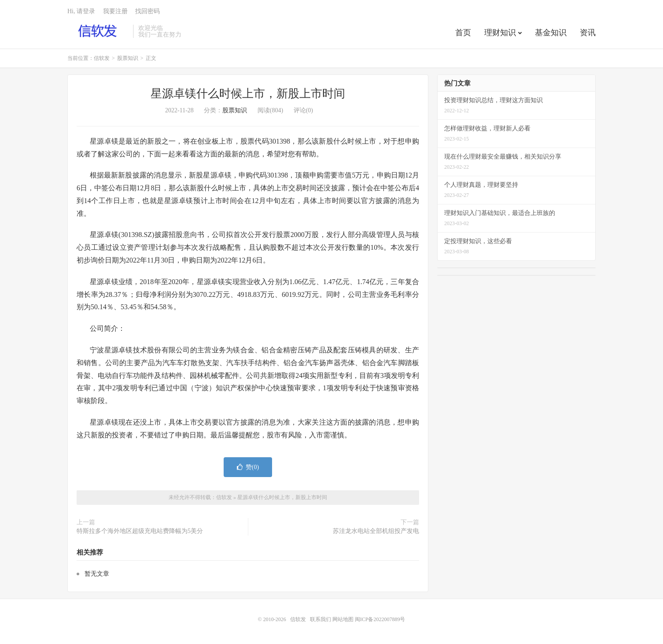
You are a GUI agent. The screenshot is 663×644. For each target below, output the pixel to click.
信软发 (98, 31)
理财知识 (500, 33)
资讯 (588, 33)
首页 (463, 33)
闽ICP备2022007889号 (380, 619)
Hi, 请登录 (81, 11)
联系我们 (321, 619)
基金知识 (551, 33)
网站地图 (343, 619)
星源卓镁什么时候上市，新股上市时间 (248, 94)
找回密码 (147, 11)
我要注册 (115, 11)
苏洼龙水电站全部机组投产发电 (376, 531)
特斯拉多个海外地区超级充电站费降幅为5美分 (140, 531)
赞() (248, 467)
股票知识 (128, 58)
